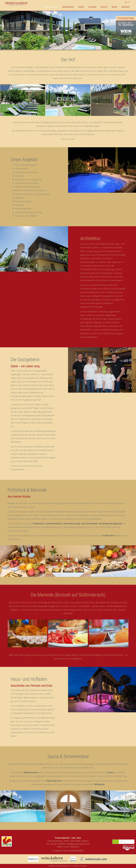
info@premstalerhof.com (78, 844)
